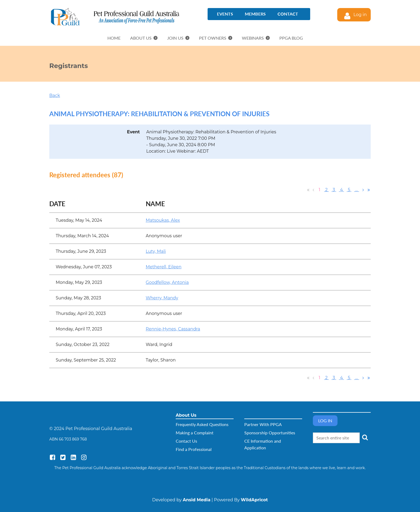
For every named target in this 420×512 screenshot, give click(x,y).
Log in (360, 15)
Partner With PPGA (263, 424)
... (357, 190)
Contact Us (186, 441)
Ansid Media (196, 500)
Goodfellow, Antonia (167, 282)
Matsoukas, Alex (163, 220)
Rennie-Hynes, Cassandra (173, 329)
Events (225, 14)
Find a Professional (194, 449)
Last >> (369, 190)
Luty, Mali (156, 251)
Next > (363, 190)
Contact (288, 14)
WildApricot (254, 500)
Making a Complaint (195, 433)
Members (255, 14)
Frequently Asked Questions (202, 424)
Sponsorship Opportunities (270, 433)
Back (55, 95)
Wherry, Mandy (162, 298)
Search (365, 437)
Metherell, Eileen (164, 267)
